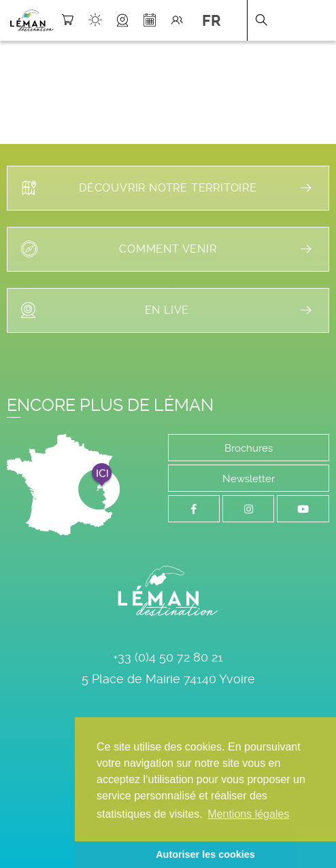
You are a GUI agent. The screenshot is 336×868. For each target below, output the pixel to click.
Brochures (249, 448)
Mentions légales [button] (248, 814)
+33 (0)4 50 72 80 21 (168, 657)
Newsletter (249, 479)
